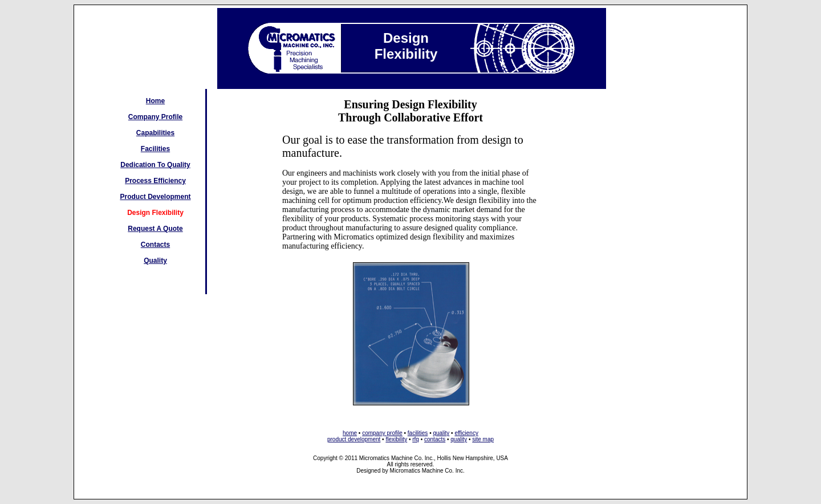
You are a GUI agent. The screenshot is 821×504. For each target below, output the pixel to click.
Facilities (155, 149)
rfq (416, 439)
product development (354, 439)
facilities (418, 433)
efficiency (466, 433)
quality (441, 433)
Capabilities (155, 133)
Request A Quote (155, 229)
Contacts (155, 245)
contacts (435, 439)
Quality (155, 261)
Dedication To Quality (155, 165)
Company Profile (155, 117)
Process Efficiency (155, 181)
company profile (382, 433)
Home (155, 101)
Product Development (155, 197)
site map (483, 439)
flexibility (396, 439)
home (350, 433)
